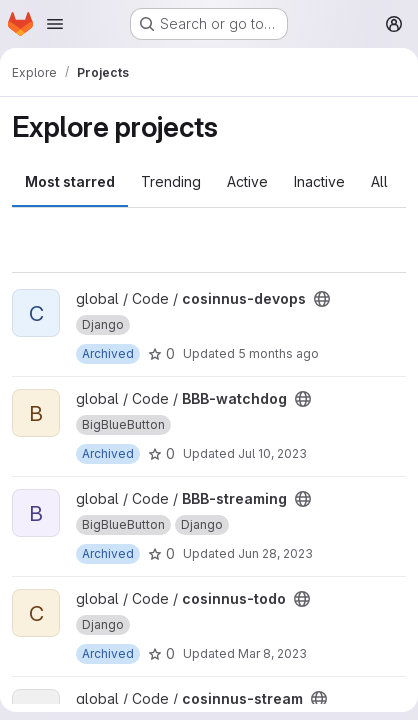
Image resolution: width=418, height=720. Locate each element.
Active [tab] (247, 181)
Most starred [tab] (70, 181)
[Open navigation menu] (55, 24)
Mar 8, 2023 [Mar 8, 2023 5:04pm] (272, 653)
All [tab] (379, 181)
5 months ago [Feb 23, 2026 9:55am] (278, 353)
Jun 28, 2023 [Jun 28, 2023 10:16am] (275, 553)
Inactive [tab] (319, 181)
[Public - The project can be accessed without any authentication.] (322, 299)
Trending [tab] (171, 181)
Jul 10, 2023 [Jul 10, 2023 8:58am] (272, 453)
